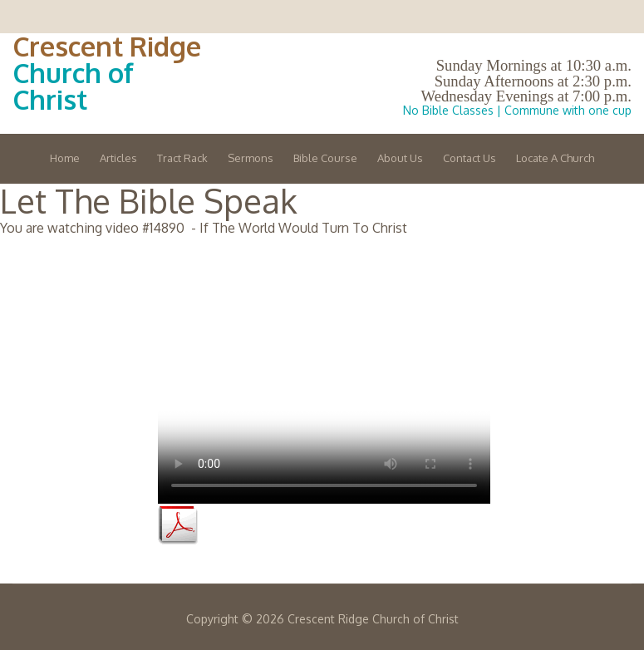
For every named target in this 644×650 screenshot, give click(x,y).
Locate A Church (555, 158)
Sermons (251, 158)
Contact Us (469, 158)
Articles (118, 158)
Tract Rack (182, 158)
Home (65, 158)
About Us (400, 158)
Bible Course (325, 158)
